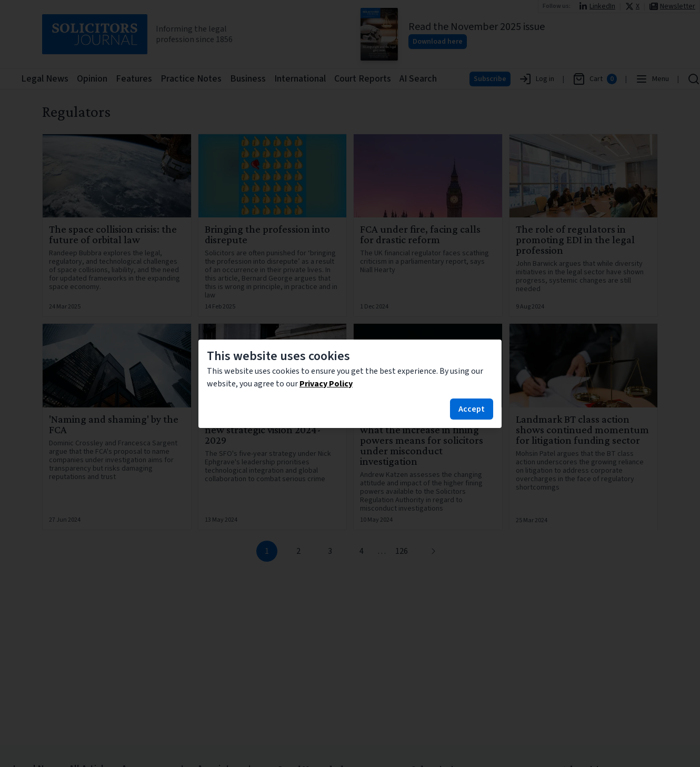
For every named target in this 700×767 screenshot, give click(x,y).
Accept (472, 409)
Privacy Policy (326, 384)
